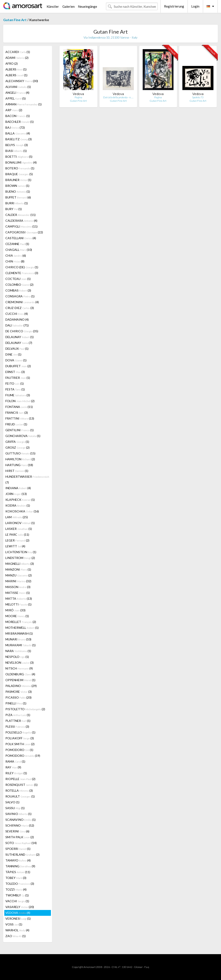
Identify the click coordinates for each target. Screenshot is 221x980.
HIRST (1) (17, 471)
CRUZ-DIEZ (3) (20, 308)
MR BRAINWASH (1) (19, 633)
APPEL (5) (16, 98)
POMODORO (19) (23, 756)
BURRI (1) (17, 203)
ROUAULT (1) (20, 796)
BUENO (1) (18, 191)
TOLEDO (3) (20, 884)
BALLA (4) (18, 133)
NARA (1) (18, 651)
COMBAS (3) (18, 290)
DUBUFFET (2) (18, 366)
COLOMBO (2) (19, 285)
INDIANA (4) (18, 488)
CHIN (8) (15, 261)
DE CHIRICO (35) (22, 331)
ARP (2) (14, 110)
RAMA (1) (15, 761)
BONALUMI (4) (21, 162)
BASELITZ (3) (19, 139)
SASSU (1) (15, 808)
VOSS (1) (14, 924)
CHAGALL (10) (19, 250)
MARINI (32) (18, 581)
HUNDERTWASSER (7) (27, 479)
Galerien (69, 6)
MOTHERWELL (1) (22, 628)
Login (195, 6)
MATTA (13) (19, 598)
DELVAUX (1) (17, 349)
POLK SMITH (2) (20, 744)
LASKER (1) (19, 529)
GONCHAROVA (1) (23, 436)
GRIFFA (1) (17, 442)
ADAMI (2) (17, 58)
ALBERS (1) (16, 69)
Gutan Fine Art (15, 20)
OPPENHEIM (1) (20, 680)
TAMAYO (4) (18, 860)
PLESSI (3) (17, 726)
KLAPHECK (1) (20, 500)
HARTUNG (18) (19, 465)
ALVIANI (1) (18, 87)
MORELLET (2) (21, 622)
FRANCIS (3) (17, 413)
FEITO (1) (15, 383)
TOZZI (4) (16, 889)
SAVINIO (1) (18, 814)
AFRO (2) (12, 63)
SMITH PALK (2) (20, 837)
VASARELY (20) (20, 907)
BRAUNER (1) (18, 180)
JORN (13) (16, 494)
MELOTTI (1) (18, 604)
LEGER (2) (17, 540)
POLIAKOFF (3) (20, 738)
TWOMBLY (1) (17, 895)
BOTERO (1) (20, 168)
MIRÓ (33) (15, 610)
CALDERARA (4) (21, 221)
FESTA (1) (15, 389)
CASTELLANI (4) (21, 238)
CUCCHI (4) (17, 314)
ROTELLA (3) (19, 790)
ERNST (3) (15, 372)
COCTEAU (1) (18, 279)
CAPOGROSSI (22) (24, 232)
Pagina (78, 97)
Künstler (53, 6)
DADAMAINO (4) (17, 319)
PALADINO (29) (21, 686)
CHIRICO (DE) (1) (22, 267)
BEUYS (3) (17, 145)
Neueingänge (88, 6)
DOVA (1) (16, 360)
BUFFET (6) (18, 197)
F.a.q (147, 967)
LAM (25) (17, 517)
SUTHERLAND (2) (22, 854)
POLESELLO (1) (20, 732)
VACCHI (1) (17, 901)
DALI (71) (17, 325)
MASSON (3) (18, 587)
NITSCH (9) (19, 668)
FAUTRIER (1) (18, 378)
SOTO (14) (21, 843)
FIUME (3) (18, 395)
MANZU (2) (19, 575)
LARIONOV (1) (20, 523)
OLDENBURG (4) (20, 674)
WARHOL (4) (17, 930)
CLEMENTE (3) (22, 273)
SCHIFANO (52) (20, 825)
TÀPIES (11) (18, 872)
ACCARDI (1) (18, 52)
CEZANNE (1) (17, 244)
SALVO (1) (12, 802)
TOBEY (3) (16, 878)
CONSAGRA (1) (20, 296)
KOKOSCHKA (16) (22, 511)
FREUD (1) (16, 424)
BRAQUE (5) (19, 174)
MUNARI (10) (18, 639)
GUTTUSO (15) (20, 453)
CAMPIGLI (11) (21, 226)
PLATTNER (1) (18, 721)
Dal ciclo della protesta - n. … (118, 97)
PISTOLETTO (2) (25, 709)
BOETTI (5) (19, 157)
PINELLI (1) (16, 703)
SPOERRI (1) (18, 849)
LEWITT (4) (15, 546)
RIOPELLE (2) (20, 779)
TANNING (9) (20, 866)
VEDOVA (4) (18, 913)
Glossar (138, 967)
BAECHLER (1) (20, 122)
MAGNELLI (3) (20, 564)
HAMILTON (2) (20, 459)
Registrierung (174, 6)
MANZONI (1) (18, 569)
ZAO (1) (16, 936)
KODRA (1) (18, 505)
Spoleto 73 (198, 97)
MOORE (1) (17, 616)
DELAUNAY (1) (20, 337)
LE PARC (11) (17, 534)
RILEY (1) (16, 773)
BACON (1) (18, 116)
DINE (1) (13, 354)
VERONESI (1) (18, 918)
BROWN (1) (17, 186)
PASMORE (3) (19, 692)
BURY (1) (14, 209)
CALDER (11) (21, 215)
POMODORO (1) (19, 750)
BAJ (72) (15, 127)
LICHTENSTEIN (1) (21, 552)
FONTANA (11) (19, 407)
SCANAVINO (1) (21, 820)
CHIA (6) (16, 255)
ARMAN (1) (24, 104)
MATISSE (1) (18, 593)
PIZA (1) (18, 715)
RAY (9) (13, 767)
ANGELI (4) (17, 93)
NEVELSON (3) (20, 662)
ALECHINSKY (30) (22, 81)
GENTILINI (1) (20, 430)
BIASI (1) (16, 151)
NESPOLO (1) (17, 657)
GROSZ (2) (17, 447)
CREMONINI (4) (22, 302)
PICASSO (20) (18, 697)
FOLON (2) (20, 401)
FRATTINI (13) (20, 418)
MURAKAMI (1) (21, 645)
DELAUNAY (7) (19, 343)
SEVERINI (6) (17, 831)
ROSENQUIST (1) (21, 785)
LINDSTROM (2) (20, 558)
